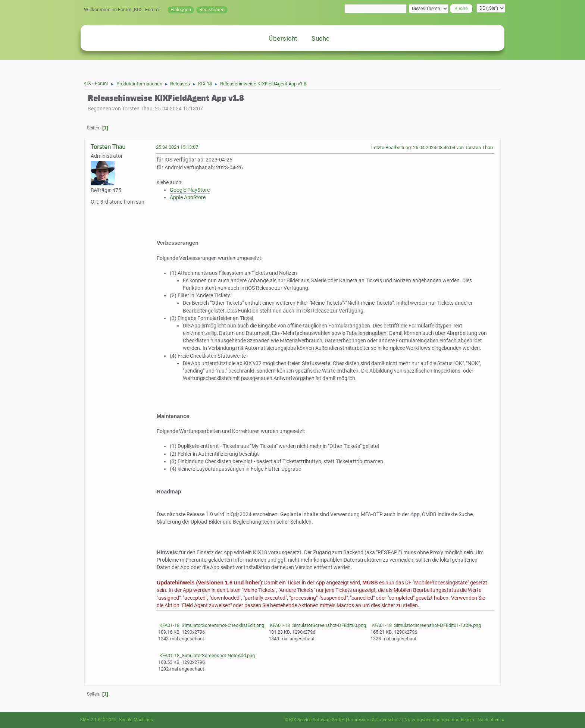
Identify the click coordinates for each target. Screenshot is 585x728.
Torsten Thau (108, 147)
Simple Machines (136, 720)
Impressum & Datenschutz (375, 720)
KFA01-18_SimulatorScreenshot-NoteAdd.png (207, 655)
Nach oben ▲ (491, 720)
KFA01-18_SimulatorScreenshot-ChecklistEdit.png (211, 625)
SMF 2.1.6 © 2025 (98, 720)
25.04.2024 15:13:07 (177, 147)
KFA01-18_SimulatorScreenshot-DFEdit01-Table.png (426, 625)
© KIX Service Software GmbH (315, 720)
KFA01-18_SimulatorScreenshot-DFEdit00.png (317, 625)
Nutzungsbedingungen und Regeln (439, 720)
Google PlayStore (190, 190)
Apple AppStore (188, 197)
